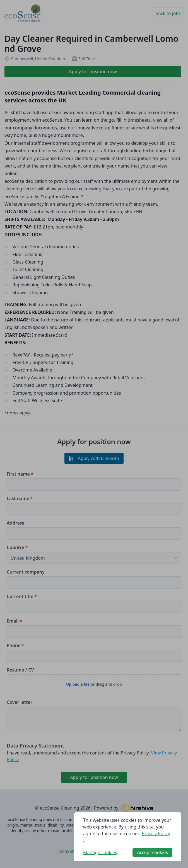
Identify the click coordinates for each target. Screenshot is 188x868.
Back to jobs (168, 13)
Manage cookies (100, 852)
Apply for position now (93, 72)
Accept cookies (152, 852)
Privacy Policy (156, 833)
